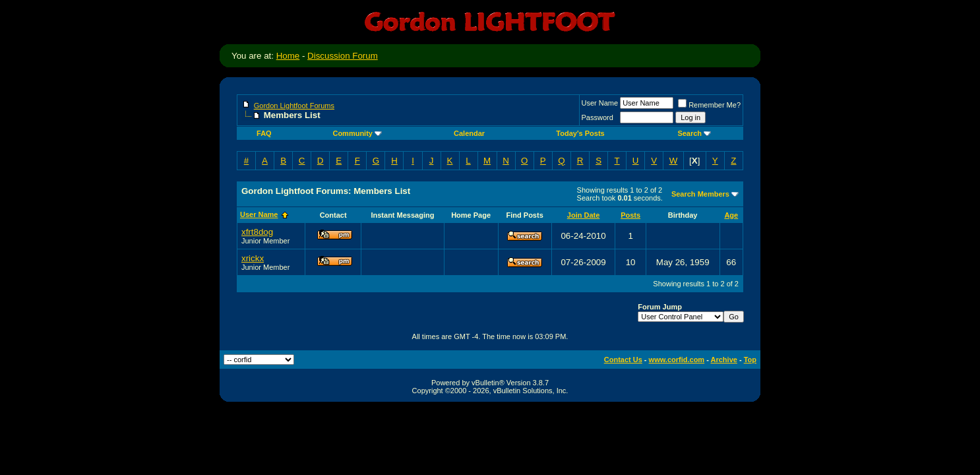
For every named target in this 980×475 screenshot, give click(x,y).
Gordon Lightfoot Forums (294, 106)
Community (357, 133)
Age (731, 215)
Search (694, 133)
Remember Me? (709, 105)
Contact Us (623, 360)
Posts (630, 215)
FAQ (264, 133)
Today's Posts (580, 133)
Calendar (469, 133)
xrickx (253, 258)
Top (750, 360)
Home (288, 56)
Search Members (700, 194)
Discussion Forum (343, 56)
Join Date (584, 215)
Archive (724, 360)
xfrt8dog (257, 232)
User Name (600, 103)
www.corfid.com (677, 360)
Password (597, 117)
